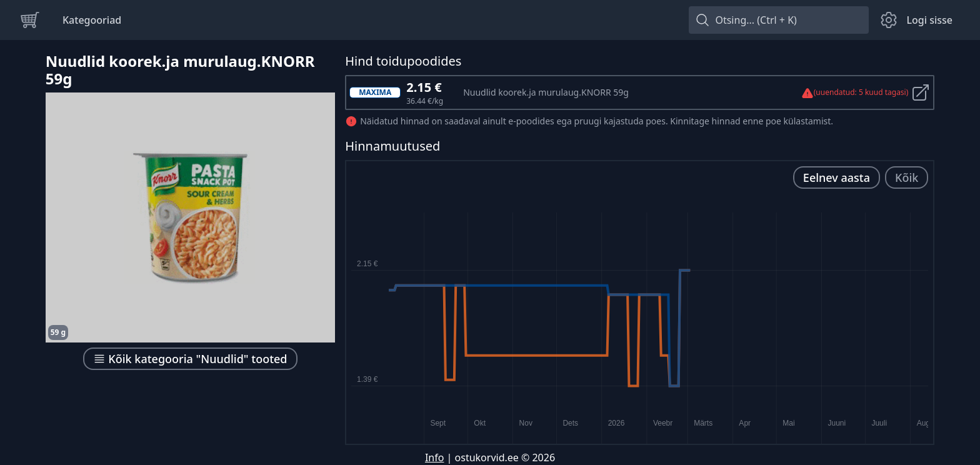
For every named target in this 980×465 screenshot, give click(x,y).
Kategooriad (92, 20)
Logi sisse (929, 20)
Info (435, 457)
